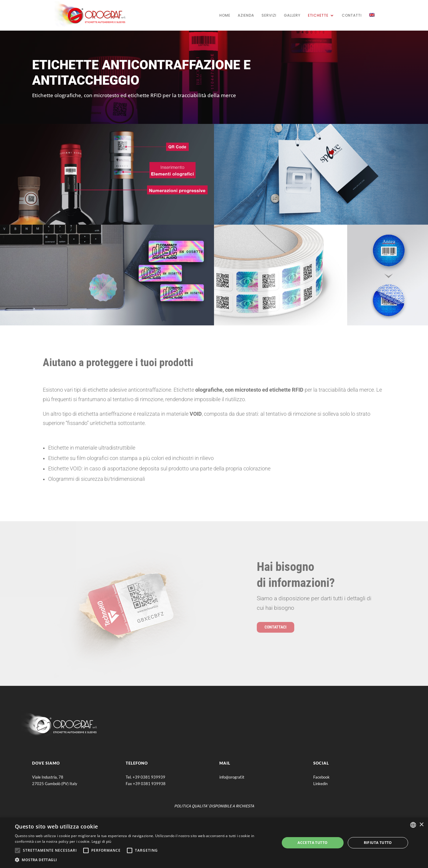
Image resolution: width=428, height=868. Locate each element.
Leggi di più (102, 841)
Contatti (352, 16)
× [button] (421, 825)
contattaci (276, 627)
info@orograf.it (232, 777)
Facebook (321, 777)
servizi (269, 16)
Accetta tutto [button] (313, 843)
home (225, 16)
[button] (143, 860)
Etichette (318, 16)
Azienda (246, 16)
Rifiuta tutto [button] (378, 843)
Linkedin (320, 784)
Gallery (292, 16)
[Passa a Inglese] (372, 22)
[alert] (214, 843)
